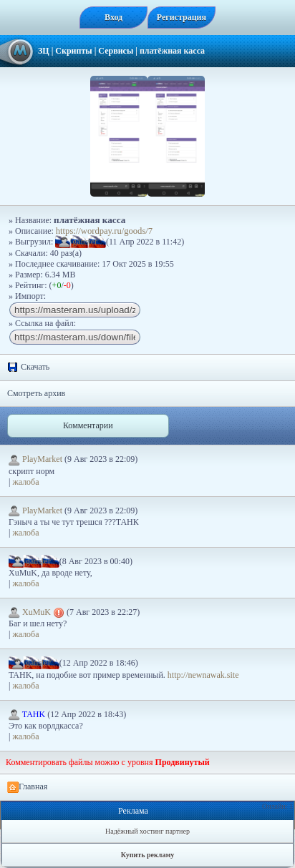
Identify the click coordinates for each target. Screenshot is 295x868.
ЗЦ (44, 51)
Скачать (28, 368)
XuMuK (38, 612)
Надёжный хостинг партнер (147, 831)
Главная (27, 787)
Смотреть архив (36, 393)
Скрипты (73, 51)
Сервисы (116, 51)
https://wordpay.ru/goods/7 (104, 231)
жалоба (25, 482)
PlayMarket (37, 459)
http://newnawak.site (203, 675)
